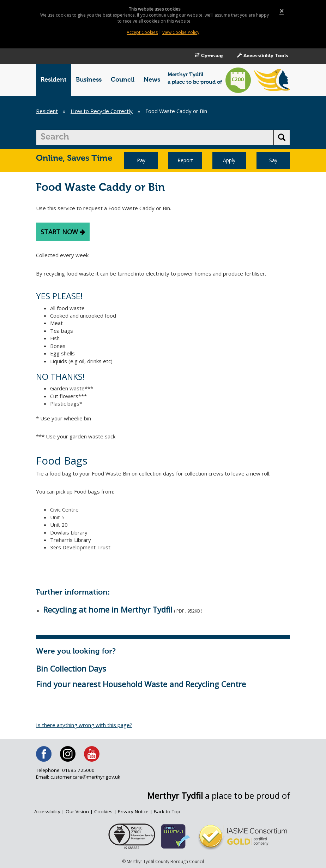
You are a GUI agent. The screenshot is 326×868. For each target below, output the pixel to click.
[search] (155, 137)
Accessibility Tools (263, 56)
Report (185, 160)
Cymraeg (209, 56)
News (152, 80)
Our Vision (77, 811)
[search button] (282, 137)
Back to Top (167, 811)
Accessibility (47, 811)
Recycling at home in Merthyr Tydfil (108, 609)
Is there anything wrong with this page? (84, 725)
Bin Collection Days (71, 668)
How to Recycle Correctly (102, 111)
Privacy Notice (133, 811)
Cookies (103, 811)
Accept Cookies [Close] (142, 32)
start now (63, 232)
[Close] (282, 11)
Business (89, 80)
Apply (229, 160)
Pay (141, 160)
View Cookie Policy (181, 32)
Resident (54, 80)
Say (273, 160)
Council (123, 80)
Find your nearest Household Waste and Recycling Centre (141, 684)
